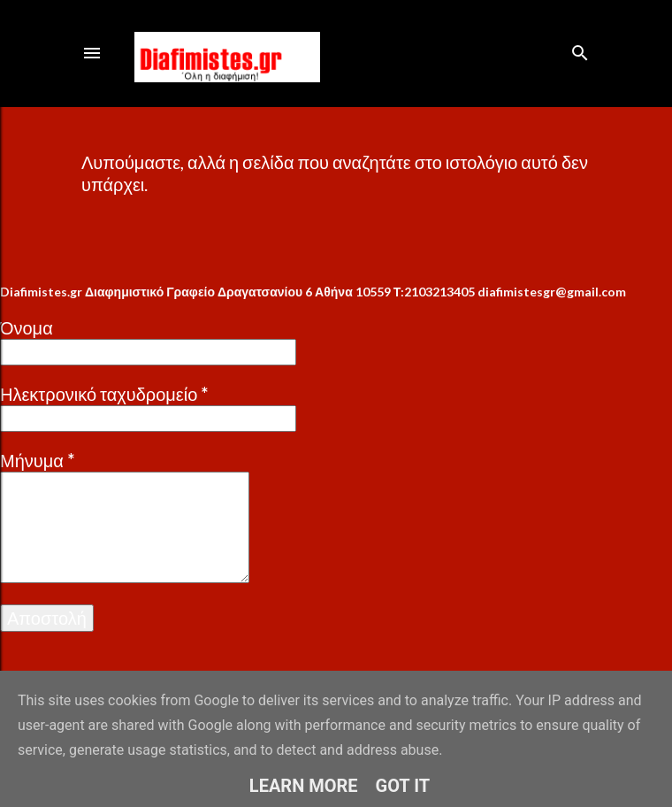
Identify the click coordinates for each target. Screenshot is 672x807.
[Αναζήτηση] (580, 49)
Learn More (304, 786)
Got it (403, 786)
